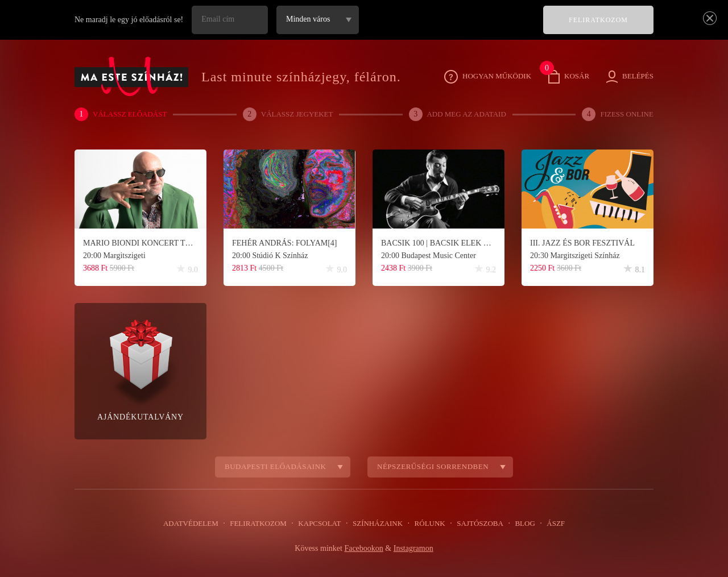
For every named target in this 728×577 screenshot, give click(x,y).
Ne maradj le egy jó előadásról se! (131, 20)
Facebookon (363, 549)
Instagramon (415, 549)
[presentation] (449, 28)
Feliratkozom (262, 524)
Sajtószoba (476, 524)
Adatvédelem (198, 524)
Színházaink (377, 524)
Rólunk (427, 524)
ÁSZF (548, 524)
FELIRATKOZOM (599, 20)
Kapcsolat (321, 524)
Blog (519, 524)
